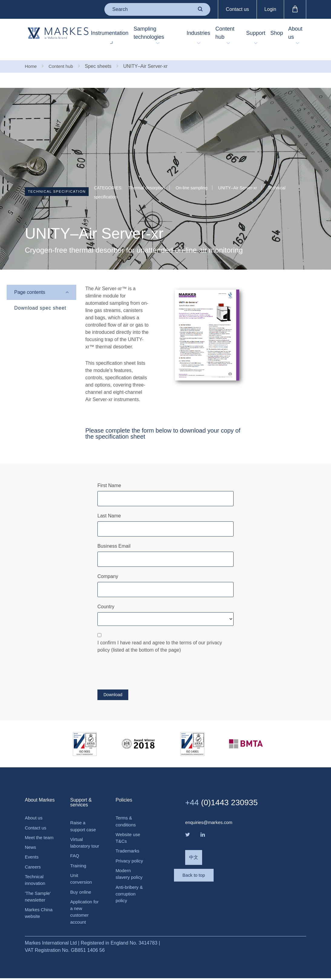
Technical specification (62, 180)
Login (270, 9)
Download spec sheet (40, 296)
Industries (178, 33)
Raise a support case (84, 814)
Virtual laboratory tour (81, 836)
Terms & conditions (126, 810)
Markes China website (40, 914)
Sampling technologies (139, 33)
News (31, 844)
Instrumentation (93, 33)
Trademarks (128, 841)
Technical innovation (36, 879)
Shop (270, 33)
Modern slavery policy (130, 865)
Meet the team (34, 830)
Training (79, 864)
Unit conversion (82, 877)
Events (32, 854)
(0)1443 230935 (226, 790)
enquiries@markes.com (211, 810)
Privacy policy (130, 851)
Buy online (82, 891)
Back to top (209, 872)
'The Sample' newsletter (39, 896)
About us (296, 33)
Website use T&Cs (129, 827)
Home (31, 54)
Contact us (237, 9)
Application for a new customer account (82, 913)
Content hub (211, 33)
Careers (33, 865)
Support (243, 33)
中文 (194, 847)
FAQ (75, 853)
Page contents (30, 280)
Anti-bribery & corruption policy (130, 887)
